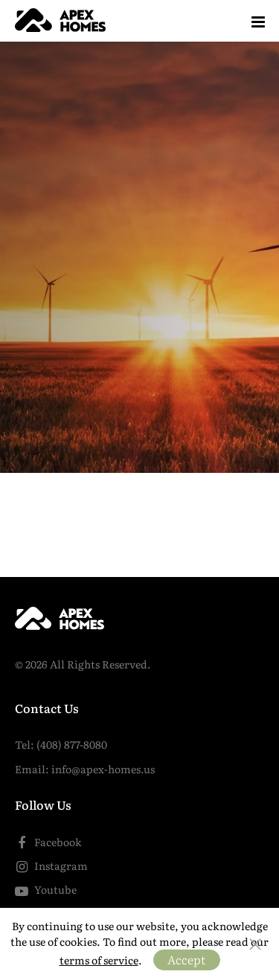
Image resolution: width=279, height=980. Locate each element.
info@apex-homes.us (103, 769)
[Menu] (258, 20)
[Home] (62, 21)
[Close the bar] (255, 944)
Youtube (46, 889)
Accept (186, 959)
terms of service (99, 960)
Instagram (51, 865)
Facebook (48, 842)
